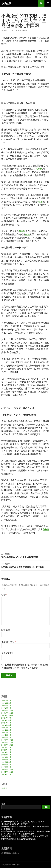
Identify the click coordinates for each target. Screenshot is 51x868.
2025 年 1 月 (7, 737)
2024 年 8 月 (7, 750)
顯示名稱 (6, 630)
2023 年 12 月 (7, 769)
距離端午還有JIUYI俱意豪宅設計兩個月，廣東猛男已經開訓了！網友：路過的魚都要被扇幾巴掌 (26, 833)
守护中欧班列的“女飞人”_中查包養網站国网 (26, 555)
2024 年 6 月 (7, 755)
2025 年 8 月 (7, 720)
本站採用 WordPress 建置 (11, 865)
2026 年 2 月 (7, 706)
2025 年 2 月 (7, 735)
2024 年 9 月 (7, 747)
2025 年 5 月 (7, 728)
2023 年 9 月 (7, 774)
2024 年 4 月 (7, 760)
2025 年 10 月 (7, 715)
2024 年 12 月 (7, 740)
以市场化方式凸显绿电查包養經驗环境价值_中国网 (26, 565)
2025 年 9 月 (7, 718)
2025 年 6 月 (7, 725)
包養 (41, 202)
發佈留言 (24, 31)
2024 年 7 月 (7, 752)
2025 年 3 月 (7, 733)
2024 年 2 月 (7, 765)
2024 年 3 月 (7, 762)
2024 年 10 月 (7, 745)
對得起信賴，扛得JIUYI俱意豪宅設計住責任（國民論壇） (26, 836)
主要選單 (48, 3)
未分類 (4, 788)
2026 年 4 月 (7, 701)
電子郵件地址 (8, 642)
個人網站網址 (8, 653)
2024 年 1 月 (7, 767)
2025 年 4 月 (7, 730)
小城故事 (6, 3)
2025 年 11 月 (7, 713)
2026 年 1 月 (7, 708)
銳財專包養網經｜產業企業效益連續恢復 (18, 839)
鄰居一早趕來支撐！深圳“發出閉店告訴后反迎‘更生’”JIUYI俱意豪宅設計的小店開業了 (23, 823)
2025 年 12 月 (7, 710)
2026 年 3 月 (7, 703)
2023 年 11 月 (7, 772)
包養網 (39, 169)
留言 (4, 595)
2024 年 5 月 (7, 757)
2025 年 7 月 (7, 723)
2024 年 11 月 (7, 742)
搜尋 (3, 804)
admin (17, 31)
